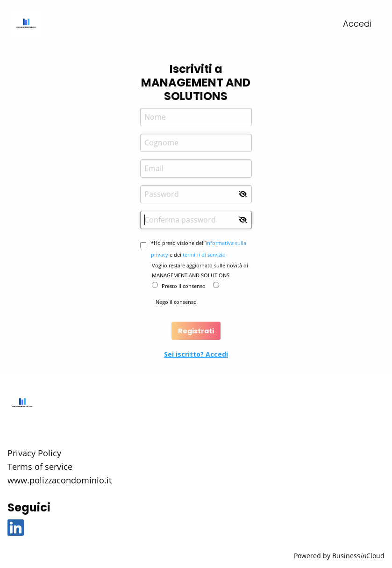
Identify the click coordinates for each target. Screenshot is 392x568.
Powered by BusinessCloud (339, 556)
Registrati (196, 331)
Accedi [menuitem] (357, 24)
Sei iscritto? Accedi (196, 354)
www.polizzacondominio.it (60, 480)
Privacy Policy (34, 453)
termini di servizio (204, 255)
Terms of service (40, 467)
